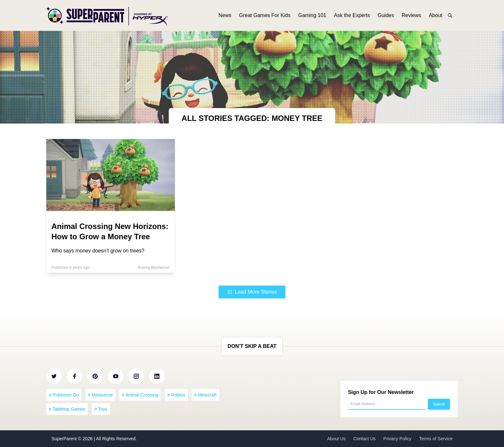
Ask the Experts (352, 15)
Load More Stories (252, 292)
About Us (337, 439)
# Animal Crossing (140, 395)
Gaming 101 (312, 15)
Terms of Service (436, 439)
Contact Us (364, 439)
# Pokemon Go (64, 395)
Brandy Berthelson (154, 268)
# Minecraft (205, 395)
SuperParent (65, 439)
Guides (386, 15)
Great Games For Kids (265, 15)
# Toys (101, 409)
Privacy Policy (397, 439)
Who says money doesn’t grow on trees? (98, 251)
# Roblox (176, 395)
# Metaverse (100, 395)
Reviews (411, 15)
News (225, 15)
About (436, 15)
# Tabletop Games (67, 409)
